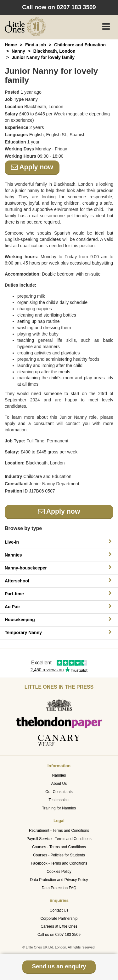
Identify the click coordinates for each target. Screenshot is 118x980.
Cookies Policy (59, 872)
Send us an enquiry (59, 966)
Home (11, 45)
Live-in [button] (59, 542)
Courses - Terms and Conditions (59, 847)
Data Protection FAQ (59, 888)
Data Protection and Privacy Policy (59, 880)
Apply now (32, 167)
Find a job (36, 45)
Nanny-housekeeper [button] (59, 568)
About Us (59, 784)
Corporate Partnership (59, 919)
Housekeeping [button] (59, 619)
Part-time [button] (59, 594)
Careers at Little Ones (59, 926)
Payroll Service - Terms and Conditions (59, 839)
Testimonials (59, 800)
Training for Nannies (59, 808)
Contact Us (59, 910)
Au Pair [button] (59, 607)
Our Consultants (59, 792)
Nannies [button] (59, 555)
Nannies (59, 775)
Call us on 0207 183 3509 (59, 935)
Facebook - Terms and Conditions (59, 863)
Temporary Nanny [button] (59, 632)
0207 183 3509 (76, 7)
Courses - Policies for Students (59, 855)
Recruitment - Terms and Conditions (59, 831)
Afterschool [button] (59, 581)
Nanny (18, 51)
